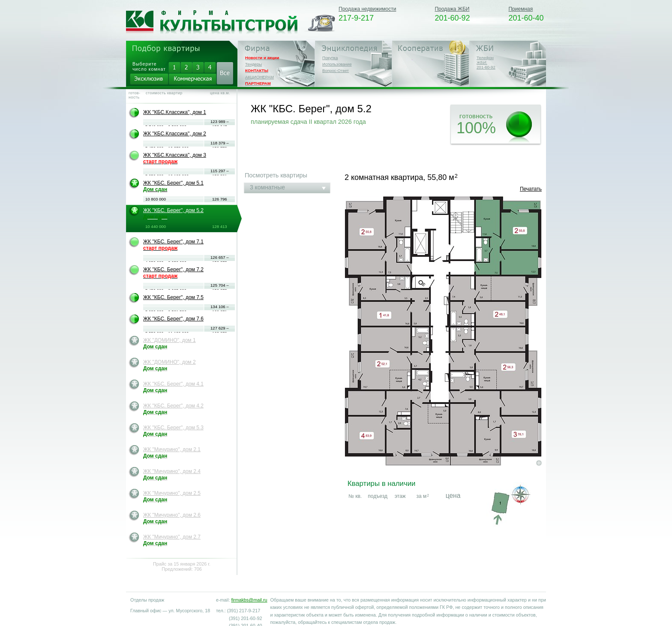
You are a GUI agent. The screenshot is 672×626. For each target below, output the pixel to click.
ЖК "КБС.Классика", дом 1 (175, 112)
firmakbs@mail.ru (249, 600)
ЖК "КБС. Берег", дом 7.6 (173, 319)
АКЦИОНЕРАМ (259, 77)
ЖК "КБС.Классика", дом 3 (175, 158)
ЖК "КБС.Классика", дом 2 (175, 134)
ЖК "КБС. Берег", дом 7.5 (173, 297)
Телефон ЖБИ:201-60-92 (486, 62)
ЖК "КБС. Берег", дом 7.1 (173, 245)
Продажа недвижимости (367, 9)
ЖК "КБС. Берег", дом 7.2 (173, 273)
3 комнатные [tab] (267, 187)
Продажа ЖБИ (452, 9)
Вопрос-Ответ (336, 70)
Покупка (330, 58)
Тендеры (253, 64)
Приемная (520, 9)
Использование (337, 64)
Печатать (531, 189)
